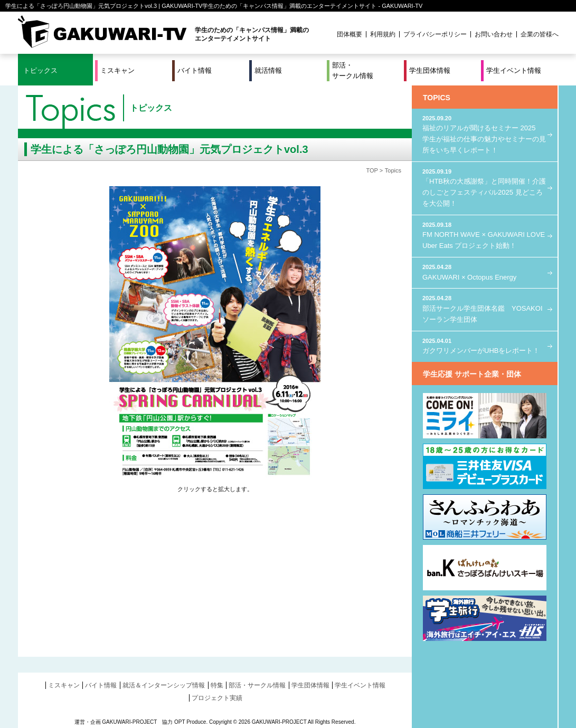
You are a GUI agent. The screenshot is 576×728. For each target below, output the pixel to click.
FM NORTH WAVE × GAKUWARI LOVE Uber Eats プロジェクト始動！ (485, 235)
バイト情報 (195, 70)
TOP (372, 170)
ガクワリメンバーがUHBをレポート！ (485, 346)
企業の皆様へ (540, 34)
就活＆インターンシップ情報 (164, 685)
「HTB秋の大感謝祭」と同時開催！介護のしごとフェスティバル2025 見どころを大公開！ (485, 187)
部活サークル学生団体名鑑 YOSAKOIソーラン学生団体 (485, 308)
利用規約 (383, 34)
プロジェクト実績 (217, 698)
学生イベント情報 (514, 70)
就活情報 (268, 70)
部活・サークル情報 (353, 70)
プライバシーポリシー (435, 34)
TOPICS (437, 98)
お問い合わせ (494, 34)
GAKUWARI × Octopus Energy (485, 272)
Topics (393, 170)
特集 (217, 685)
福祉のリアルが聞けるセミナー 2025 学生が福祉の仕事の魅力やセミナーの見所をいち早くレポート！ (485, 134)
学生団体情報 (430, 70)
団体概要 (350, 34)
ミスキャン (117, 70)
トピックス (40, 70)
